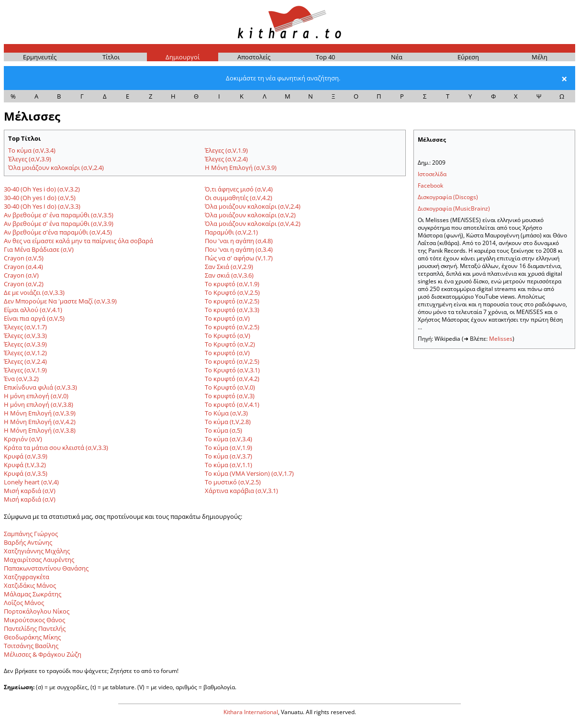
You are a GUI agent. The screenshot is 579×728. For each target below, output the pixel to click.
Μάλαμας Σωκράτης (33, 594)
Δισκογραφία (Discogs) (448, 197)
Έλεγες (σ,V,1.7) (25, 327)
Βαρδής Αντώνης (28, 542)
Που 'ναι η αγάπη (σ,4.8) (239, 241)
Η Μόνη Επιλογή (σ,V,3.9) (241, 168)
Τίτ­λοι (111, 57)
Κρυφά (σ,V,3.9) (26, 456)
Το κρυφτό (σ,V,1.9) (232, 284)
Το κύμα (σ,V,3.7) (228, 456)
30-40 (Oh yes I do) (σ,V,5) (40, 198)
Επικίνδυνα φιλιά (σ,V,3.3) (40, 387)
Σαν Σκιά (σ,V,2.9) (229, 267)
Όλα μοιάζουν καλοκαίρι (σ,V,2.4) (56, 168)
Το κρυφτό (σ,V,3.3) (232, 310)
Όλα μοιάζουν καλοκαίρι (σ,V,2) (250, 215)
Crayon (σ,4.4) (23, 267)
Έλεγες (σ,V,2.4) (226, 159)
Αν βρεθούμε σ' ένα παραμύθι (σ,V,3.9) (59, 224)
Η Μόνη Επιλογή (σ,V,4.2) (40, 422)
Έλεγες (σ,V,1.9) (226, 150)
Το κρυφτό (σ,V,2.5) (232, 301)
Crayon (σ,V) (21, 275)
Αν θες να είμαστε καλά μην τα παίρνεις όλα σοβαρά (78, 241)
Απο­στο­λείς (254, 57)
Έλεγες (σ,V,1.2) (25, 353)
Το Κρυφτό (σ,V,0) (230, 387)
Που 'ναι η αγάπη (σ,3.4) (239, 249)
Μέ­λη (540, 57)
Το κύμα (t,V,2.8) (228, 422)
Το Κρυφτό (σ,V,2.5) (232, 292)
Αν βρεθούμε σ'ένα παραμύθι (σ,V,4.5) (58, 232)
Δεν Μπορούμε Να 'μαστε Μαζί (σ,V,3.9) (60, 301)
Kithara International (251, 712)
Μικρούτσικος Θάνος (34, 620)
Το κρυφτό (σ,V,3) (230, 396)
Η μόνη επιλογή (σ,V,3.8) (39, 404)
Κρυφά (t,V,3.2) (25, 465)
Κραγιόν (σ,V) (23, 439)
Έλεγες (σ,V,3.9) (30, 159)
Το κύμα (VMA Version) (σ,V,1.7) (249, 473)
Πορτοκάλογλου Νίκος (37, 611)
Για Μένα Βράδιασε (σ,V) (39, 249)
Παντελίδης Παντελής (35, 628)
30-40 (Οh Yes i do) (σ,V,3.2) (42, 189)
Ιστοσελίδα (432, 174)
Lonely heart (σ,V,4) (31, 482)
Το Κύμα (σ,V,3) (226, 413)
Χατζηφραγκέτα (27, 577)
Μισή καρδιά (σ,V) (30, 491)
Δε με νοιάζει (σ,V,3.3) (34, 292)
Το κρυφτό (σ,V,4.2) (232, 379)
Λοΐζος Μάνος (24, 603)
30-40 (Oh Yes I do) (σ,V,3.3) (42, 206)
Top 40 (325, 57)
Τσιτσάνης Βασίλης (31, 646)
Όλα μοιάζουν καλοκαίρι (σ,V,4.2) (253, 224)
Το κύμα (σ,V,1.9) (228, 448)
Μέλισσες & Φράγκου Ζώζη (43, 654)
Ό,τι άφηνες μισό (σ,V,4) (239, 189)
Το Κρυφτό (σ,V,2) (230, 344)
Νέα (397, 57)
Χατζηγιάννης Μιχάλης (37, 551)
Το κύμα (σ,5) (223, 430)
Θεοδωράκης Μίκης (32, 637)
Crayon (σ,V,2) (24, 284)
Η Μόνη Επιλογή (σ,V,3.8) (40, 430)
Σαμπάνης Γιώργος (31, 534)
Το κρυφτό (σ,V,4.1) (232, 404)
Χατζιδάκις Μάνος (30, 585)
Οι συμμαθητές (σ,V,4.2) (239, 198)
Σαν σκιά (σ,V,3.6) (229, 275)
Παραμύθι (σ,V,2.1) (231, 232)
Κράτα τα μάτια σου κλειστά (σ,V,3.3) (56, 448)
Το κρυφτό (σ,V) (227, 318)
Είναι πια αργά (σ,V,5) (34, 318)
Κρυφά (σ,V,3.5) (26, 473)
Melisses (501, 339)
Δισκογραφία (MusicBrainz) (454, 208)
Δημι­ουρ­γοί (183, 57)
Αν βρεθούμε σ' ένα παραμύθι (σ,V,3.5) (59, 215)
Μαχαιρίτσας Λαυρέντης (39, 560)
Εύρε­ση (468, 57)
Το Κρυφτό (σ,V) (228, 336)
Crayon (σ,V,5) (24, 258)
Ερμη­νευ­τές (40, 57)
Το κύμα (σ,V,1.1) (228, 465)
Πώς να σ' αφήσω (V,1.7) (239, 258)
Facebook (430, 185)
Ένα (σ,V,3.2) (21, 379)
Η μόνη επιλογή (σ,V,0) (36, 396)
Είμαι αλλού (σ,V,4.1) (33, 310)
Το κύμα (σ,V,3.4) (32, 150)
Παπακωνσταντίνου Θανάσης (46, 568)
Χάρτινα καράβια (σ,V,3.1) (241, 491)
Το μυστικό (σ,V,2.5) (233, 482)
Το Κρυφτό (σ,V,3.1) (232, 370)
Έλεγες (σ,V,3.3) (25, 336)
